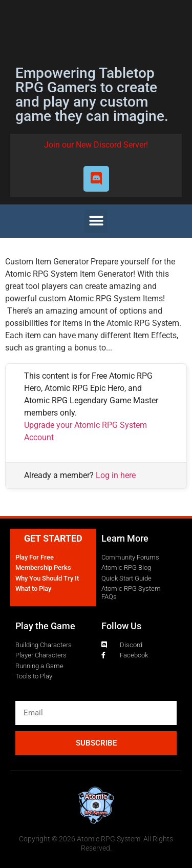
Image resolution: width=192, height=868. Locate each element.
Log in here (116, 475)
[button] (96, 221)
